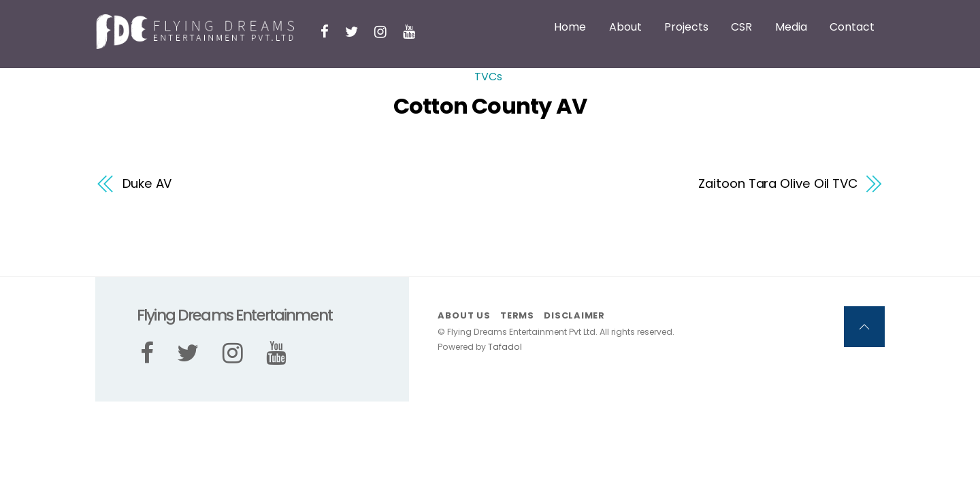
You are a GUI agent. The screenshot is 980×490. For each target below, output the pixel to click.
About (625, 27)
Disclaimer (574, 315)
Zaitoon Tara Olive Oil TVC (778, 183)
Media (791, 27)
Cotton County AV (490, 106)
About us (464, 315)
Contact (852, 27)
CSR (741, 27)
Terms (517, 315)
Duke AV (147, 183)
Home (570, 27)
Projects (686, 27)
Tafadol (505, 347)
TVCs (488, 77)
